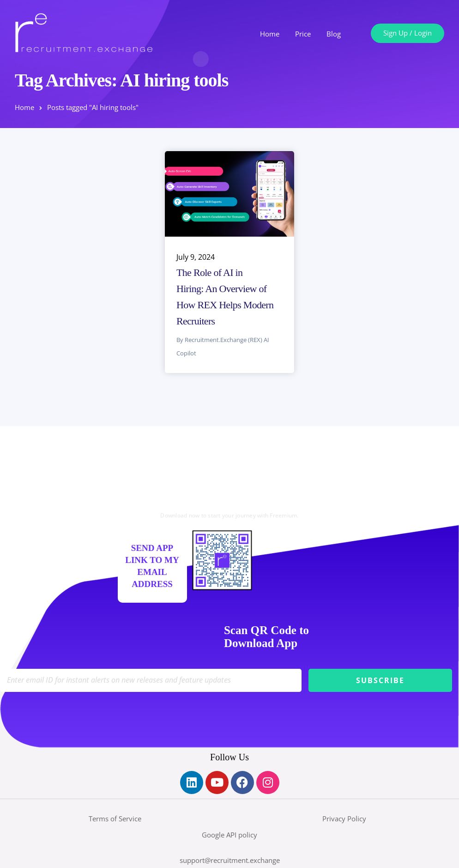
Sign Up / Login (408, 33)
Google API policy (229, 835)
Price (303, 34)
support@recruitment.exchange (230, 860)
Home (270, 34)
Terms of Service (115, 819)
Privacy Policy (344, 819)
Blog (334, 34)
